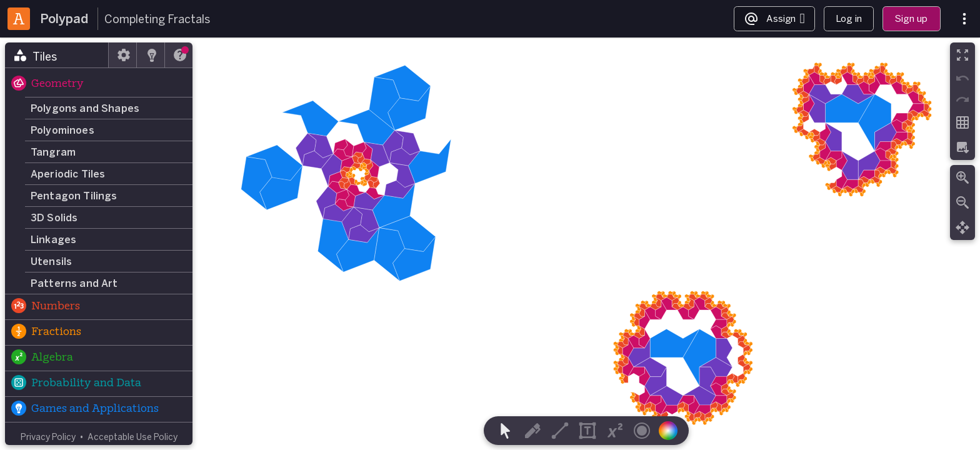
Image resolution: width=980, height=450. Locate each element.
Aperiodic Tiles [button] (68, 174)
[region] (490, 244)
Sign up (911, 18)
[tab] (57, 55)
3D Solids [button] (54, 217)
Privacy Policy (48, 437)
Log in (849, 18)
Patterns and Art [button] (74, 283)
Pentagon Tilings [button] (74, 196)
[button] (99, 84)
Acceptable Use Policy (132, 437)
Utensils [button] (51, 261)
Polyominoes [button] (62, 130)
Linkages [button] (53, 239)
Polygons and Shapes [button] (85, 108)
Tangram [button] (53, 152)
